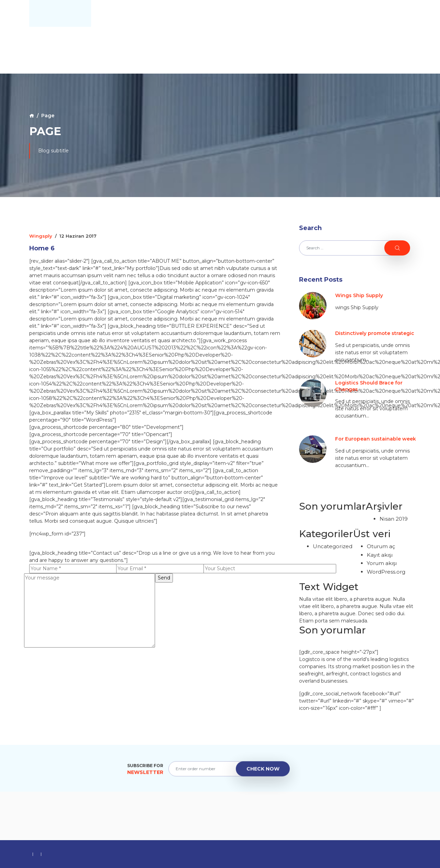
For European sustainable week (376, 439)
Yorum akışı (382, 563)
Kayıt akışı (380, 555)
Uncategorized (333, 546)
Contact (393, 13)
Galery (335, 13)
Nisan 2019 (394, 519)
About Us (302, 13)
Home (270, 13)
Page (48, 116)
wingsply (41, 236)
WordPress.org (386, 572)
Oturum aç (381, 546)
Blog (363, 13)
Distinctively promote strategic (375, 333)
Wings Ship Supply (359, 295)
